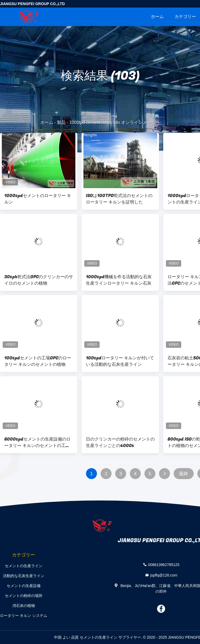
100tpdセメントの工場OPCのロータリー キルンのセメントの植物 (38, 361)
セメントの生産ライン (24, 566)
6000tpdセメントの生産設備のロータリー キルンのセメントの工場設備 (37, 442)
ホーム (157, 17)
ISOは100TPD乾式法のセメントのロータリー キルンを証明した (119, 199)
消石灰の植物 (24, 606)
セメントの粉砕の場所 (24, 596)
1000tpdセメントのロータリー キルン (38, 199)
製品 (61, 122)
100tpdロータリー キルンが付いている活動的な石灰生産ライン (120, 361)
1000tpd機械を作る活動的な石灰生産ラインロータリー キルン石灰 (119, 280)
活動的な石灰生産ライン (24, 576)
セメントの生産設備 (24, 586)
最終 (184, 474)
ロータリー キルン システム (24, 616)
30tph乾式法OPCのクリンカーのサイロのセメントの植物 (39, 280)
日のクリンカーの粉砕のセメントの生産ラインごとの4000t (120, 442)
